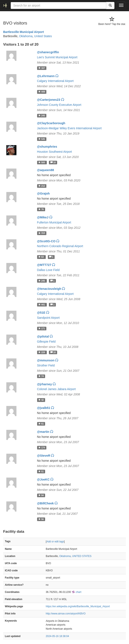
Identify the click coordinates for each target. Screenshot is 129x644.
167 (42, 68)
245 (42, 116)
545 (42, 139)
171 (42, 328)
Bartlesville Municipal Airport (24, 32)
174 (42, 448)
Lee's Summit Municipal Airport (57, 57)
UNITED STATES (82, 556)
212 (42, 186)
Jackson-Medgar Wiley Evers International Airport (69, 128)
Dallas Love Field (48, 270)
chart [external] (77, 592)
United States (43, 36)
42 (41, 400)
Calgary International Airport (55, 81)
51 (41, 471)
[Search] (110, 5)
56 (41, 519)
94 (41, 495)
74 (41, 376)
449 (42, 92)
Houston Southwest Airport (55, 152)
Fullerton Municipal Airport (54, 222)
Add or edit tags (55, 542)
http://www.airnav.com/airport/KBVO (66, 614)
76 (41, 209)
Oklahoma (26, 36)
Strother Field (46, 365)
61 (41, 424)
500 (42, 162)
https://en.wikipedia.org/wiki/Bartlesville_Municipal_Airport (78, 606)
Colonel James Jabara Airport (56, 389)
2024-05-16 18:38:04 (57, 636)
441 (42, 305)
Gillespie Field (46, 342)
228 (42, 352)
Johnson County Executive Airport (59, 105)
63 (41, 257)
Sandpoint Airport (48, 318)
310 (42, 233)
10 (53, 162)
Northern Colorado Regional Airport (60, 246)
